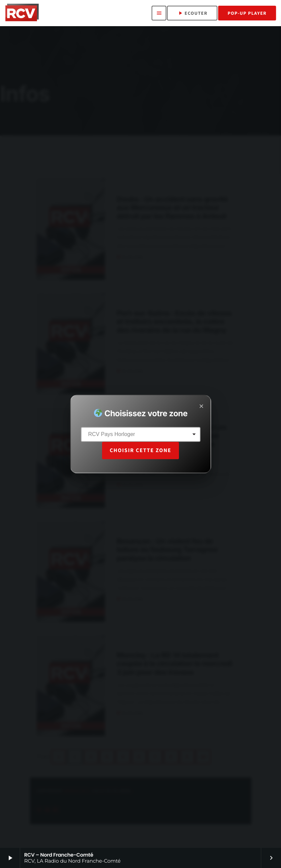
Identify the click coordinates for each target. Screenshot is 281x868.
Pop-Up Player (247, 13)
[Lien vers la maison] (22, 13)
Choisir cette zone (140, 450)
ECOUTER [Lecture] (192, 13)
